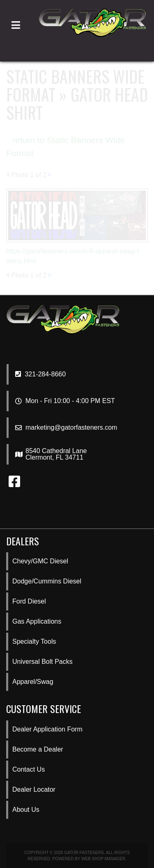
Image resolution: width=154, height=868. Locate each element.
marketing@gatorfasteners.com (71, 428)
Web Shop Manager (103, 859)
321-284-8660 (40, 374)
